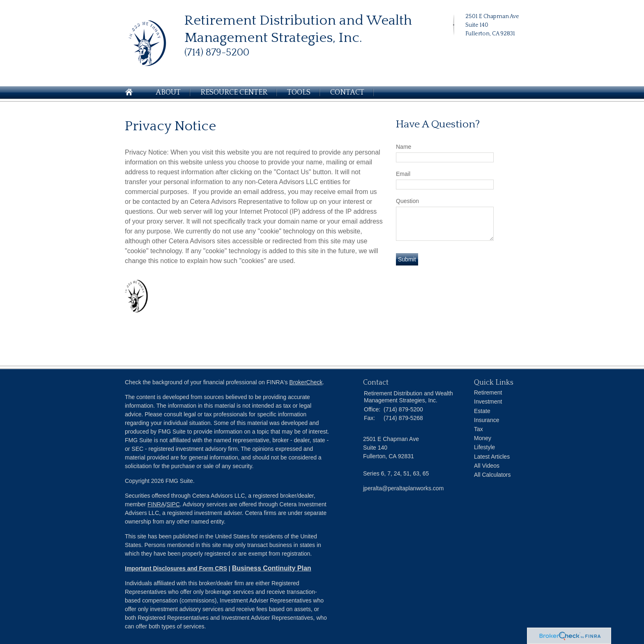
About (168, 92)
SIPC (173, 504)
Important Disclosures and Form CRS (176, 568)
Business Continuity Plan (272, 568)
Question (407, 201)
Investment (488, 402)
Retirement (488, 392)
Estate (482, 411)
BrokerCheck (306, 382)
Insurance (486, 420)
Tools (299, 92)
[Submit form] (407, 259)
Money (483, 438)
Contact (347, 92)
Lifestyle (484, 447)
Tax (478, 429)
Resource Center (234, 92)
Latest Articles (492, 457)
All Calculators (492, 475)
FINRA (156, 504)
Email (403, 174)
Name (404, 147)
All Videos (487, 466)
